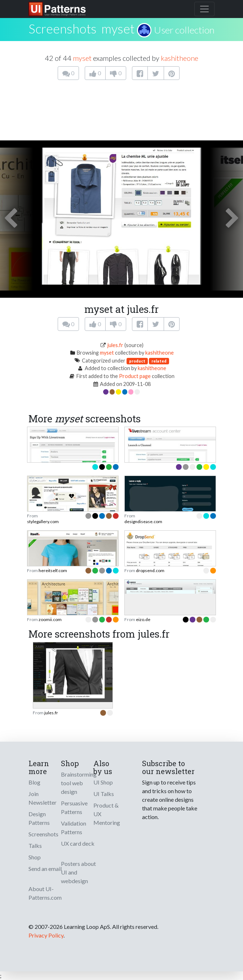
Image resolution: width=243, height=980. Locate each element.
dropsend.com (150, 570)
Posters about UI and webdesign (78, 872)
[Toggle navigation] (204, 9)
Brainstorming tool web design (79, 783)
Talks (35, 846)
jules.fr (115, 345)
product (137, 361)
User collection (184, 30)
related (159, 361)
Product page (135, 376)
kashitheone (180, 58)
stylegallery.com (43, 522)
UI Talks (104, 794)
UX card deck (78, 843)
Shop (35, 857)
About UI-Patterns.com (45, 893)
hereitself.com (53, 570)
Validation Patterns (74, 828)
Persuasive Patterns (74, 807)
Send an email (45, 869)
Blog (34, 782)
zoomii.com (50, 619)
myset (118, 28)
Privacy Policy (46, 935)
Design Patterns (39, 818)
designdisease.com (143, 522)
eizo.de (143, 619)
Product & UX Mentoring (107, 814)
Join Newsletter (43, 798)
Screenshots (43, 834)
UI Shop (103, 782)
